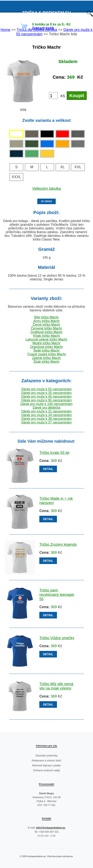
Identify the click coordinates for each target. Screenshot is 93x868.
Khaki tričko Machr (46, 336)
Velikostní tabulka (46, 189)
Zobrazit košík (43, 28)
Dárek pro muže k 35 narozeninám (46, 393)
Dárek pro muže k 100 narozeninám (46, 404)
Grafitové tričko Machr (46, 332)
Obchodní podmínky (46, 756)
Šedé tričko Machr (47, 351)
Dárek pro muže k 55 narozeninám (46, 389)
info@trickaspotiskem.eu (51, 828)
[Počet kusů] (53, 96)
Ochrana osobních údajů (47, 770)
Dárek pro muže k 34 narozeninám (46, 415)
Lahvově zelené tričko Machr (46, 339)
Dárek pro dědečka (46, 408)
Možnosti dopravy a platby (46, 766)
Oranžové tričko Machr (47, 347)
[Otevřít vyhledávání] (90, 16)
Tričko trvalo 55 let (54, 453)
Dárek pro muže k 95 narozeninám (46, 400)
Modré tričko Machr (47, 343)
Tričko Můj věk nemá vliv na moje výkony (56, 686)
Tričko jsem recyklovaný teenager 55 (57, 595)
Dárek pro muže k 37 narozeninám (46, 422)
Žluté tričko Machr (46, 362)
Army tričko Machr (47, 321)
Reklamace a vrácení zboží (47, 761)
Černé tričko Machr (46, 325)
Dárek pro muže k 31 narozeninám (46, 411)
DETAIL (48, 469)
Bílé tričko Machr (46, 317)
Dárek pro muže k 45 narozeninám (46, 397)
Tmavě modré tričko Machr (46, 354)
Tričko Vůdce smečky (57, 638)
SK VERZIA (46, 201)
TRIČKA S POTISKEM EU (46, 13)
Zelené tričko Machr (47, 358)
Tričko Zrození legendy (58, 545)
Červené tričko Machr (46, 328)
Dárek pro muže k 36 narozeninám (46, 419)
